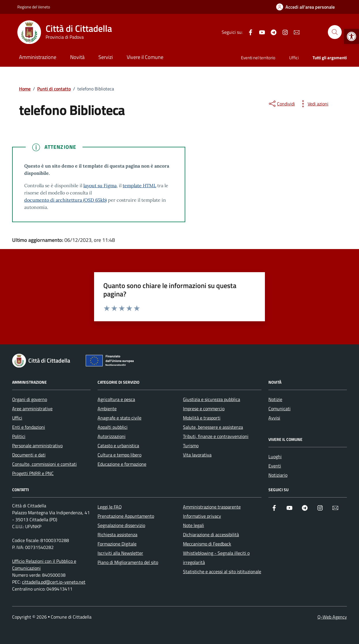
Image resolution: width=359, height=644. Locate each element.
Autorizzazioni (112, 436)
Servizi (106, 57)
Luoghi (275, 456)
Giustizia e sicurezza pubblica (212, 399)
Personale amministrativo (37, 446)
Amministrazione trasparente (212, 507)
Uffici (294, 58)
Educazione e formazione (122, 464)
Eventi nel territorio (258, 58)
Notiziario (278, 475)
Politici (19, 436)
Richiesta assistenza (117, 534)
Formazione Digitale (117, 544)
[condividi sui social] (281, 104)
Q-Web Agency (332, 617)
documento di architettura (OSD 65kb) (66, 200)
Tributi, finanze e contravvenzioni (216, 436)
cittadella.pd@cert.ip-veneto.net (54, 582)
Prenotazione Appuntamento (126, 516)
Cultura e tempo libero (119, 455)
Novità (77, 57)
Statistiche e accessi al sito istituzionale (222, 571)
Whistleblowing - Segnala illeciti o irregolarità (216, 558)
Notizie (275, 399)
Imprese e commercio (204, 409)
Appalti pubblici (113, 427)
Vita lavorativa (197, 455)
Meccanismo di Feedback (207, 544)
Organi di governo (30, 399)
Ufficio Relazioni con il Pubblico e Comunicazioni (44, 565)
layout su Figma (100, 185)
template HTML (139, 185)
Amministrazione (38, 57)
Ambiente (107, 409)
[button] (351, 36)
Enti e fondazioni (29, 427)
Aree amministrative (32, 409)
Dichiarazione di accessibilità (211, 534)
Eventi (275, 466)
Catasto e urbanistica (118, 446)
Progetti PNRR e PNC (33, 473)
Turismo (191, 446)
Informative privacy (202, 516)
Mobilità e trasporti (202, 418)
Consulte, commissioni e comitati (44, 464)
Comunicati (279, 409)
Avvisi (274, 418)
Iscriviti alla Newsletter (120, 553)
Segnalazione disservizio (121, 525)
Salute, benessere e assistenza (213, 427)
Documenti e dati (29, 455)
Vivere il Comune (145, 57)
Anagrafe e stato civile (119, 418)
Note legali (193, 525)
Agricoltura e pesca (116, 399)
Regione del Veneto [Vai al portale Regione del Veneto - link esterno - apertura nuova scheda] (34, 7)
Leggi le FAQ (110, 507)
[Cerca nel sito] (335, 32)
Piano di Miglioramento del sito (128, 562)
